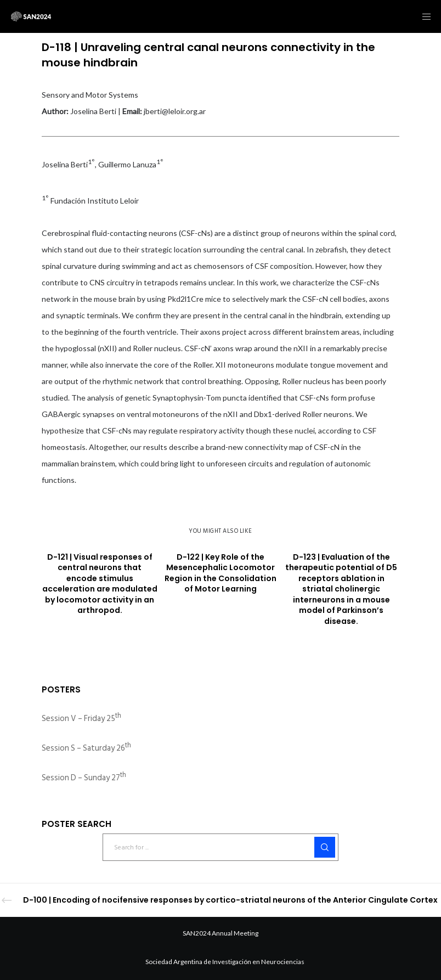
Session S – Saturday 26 (86, 748)
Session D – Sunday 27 (84, 778)
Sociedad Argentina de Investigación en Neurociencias (225, 962)
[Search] (325, 847)
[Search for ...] (220, 847)
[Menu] (423, 16)
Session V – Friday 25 (81, 719)
